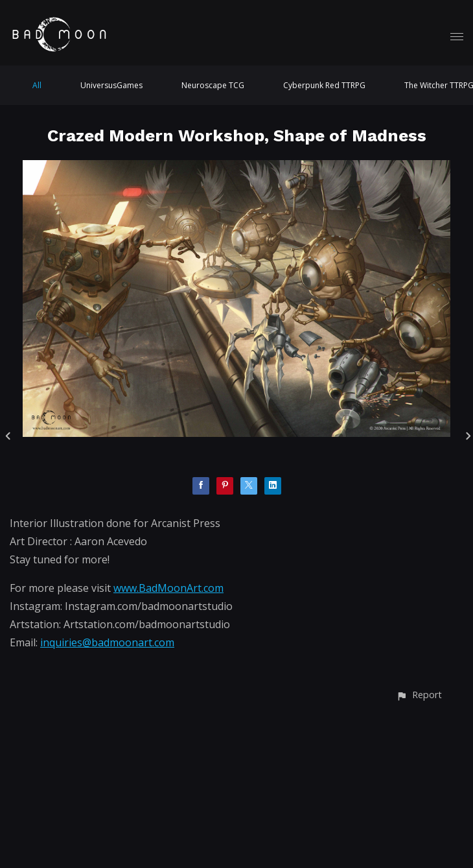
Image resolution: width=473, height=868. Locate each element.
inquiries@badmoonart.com (107, 642)
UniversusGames (111, 85)
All (37, 85)
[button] (419, 695)
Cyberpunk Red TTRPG (324, 85)
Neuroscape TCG (213, 85)
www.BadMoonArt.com (168, 588)
